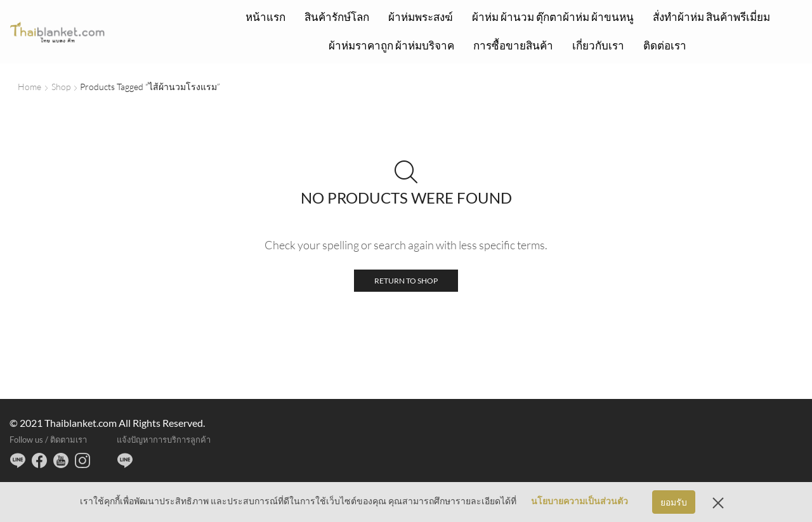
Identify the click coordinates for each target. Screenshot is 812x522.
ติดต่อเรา (665, 45)
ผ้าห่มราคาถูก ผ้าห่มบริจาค (391, 45)
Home (29, 87)
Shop (61, 87)
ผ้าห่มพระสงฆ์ (421, 17)
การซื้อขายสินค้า (513, 45)
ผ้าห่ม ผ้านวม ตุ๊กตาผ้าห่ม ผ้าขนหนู (553, 17)
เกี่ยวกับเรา (598, 45)
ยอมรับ (674, 502)
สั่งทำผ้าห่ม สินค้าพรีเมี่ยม (711, 17)
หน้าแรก (265, 17)
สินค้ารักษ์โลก (337, 17)
